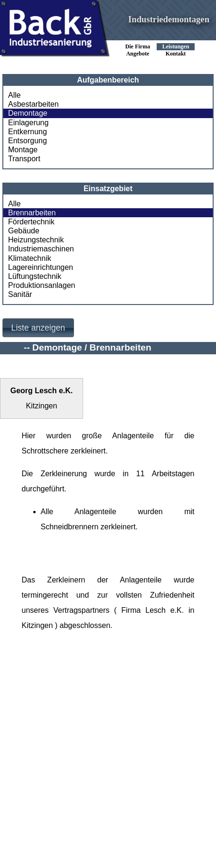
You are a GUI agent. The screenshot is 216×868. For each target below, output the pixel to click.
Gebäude (24, 231)
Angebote (138, 54)
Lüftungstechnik (35, 276)
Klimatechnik (30, 258)
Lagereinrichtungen (41, 267)
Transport (24, 159)
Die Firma (138, 46)
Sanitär (20, 294)
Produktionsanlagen (42, 285)
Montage (23, 150)
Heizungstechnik (36, 240)
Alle (14, 95)
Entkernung (28, 132)
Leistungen (176, 46)
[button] (38, 328)
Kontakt (176, 54)
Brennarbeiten (32, 213)
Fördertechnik (31, 222)
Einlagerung (28, 123)
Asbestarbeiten (33, 104)
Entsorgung (28, 141)
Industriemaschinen (41, 249)
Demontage (28, 113)
